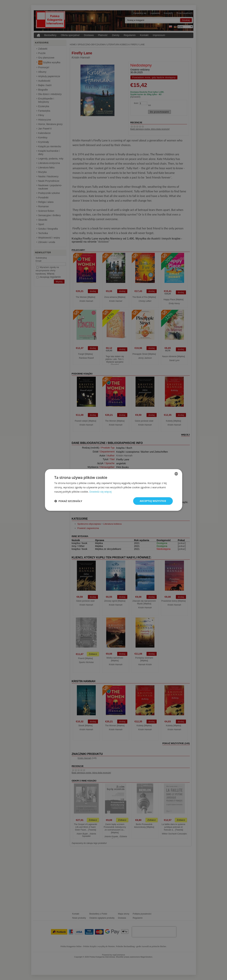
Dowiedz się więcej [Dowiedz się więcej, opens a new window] (101, 492)
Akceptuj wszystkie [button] (153, 501)
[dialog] (114, 490)
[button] (68, 501)
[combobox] (176, 474)
